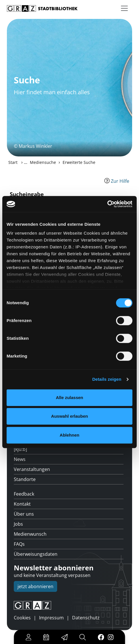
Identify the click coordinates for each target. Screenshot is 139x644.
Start (13, 162)
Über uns (24, 514)
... (26, 162)
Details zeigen (107, 379)
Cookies (22, 618)
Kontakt (22, 504)
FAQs (19, 544)
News (20, 459)
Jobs (18, 524)
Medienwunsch (30, 534)
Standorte (25, 479)
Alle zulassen (69, 397)
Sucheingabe (27, 194)
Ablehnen (69, 435)
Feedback (24, 494)
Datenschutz (86, 618)
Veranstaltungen (32, 469)
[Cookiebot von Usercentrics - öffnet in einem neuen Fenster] (107, 204)
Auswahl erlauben (69, 416)
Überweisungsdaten (36, 554)
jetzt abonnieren (35, 586)
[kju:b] (20, 449)
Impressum (51, 618)
